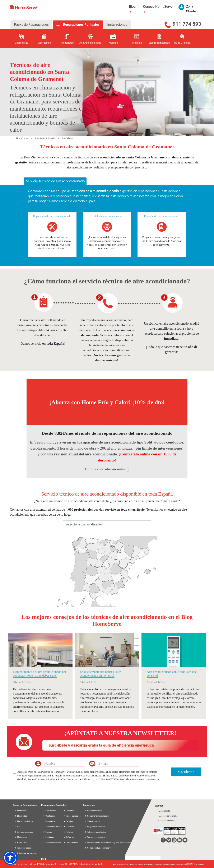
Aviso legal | (117, 864)
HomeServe (22, 138)
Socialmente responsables (98, 816)
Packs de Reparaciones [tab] (31, 25)
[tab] (55, 181)
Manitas (48, 832)
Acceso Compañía (166, 821)
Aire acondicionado (24, 832)
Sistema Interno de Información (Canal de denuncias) (109, 843)
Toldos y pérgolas (72, 816)
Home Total (21, 843)
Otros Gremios (71, 843)
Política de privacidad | (131, 864)
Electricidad (21, 816)
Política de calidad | (179, 864)
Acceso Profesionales (167, 816)
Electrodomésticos (24, 821)
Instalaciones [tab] (117, 25)
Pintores (68, 832)
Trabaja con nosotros (96, 837)
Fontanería (20, 811)
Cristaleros (69, 827)
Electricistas (49, 811)
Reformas (69, 837)
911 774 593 (187, 24)
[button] (10, 858)
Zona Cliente (164, 811)
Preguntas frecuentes (96, 827)
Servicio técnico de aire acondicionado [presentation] (55, 181)
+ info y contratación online (107, 469)
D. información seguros (26, 853)
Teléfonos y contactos (96, 832)
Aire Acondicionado (45, 138)
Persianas (48, 837)
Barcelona (67, 138)
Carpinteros (70, 811)
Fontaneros (49, 821)
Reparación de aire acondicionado (52, 216)
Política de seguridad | (163, 864)
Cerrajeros (69, 821)
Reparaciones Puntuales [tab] (81, 25)
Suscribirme (186, 772)
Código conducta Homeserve (99, 848)
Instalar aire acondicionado (107, 216)
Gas (18, 827)
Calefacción (49, 816)
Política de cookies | (147, 864)
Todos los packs (23, 848)
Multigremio (21, 837)
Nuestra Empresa (94, 811)
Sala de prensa (93, 821)
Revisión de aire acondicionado (162, 216)
